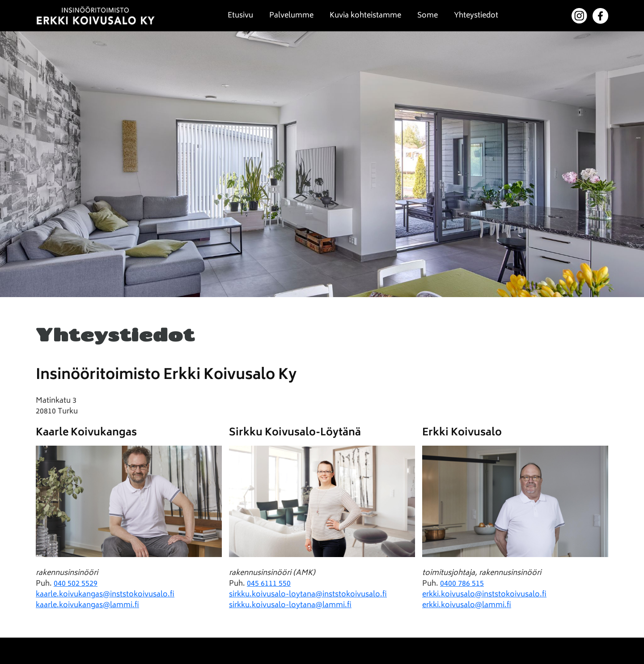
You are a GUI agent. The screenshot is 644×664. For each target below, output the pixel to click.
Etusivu (240, 16)
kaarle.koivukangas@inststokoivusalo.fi (105, 595)
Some (428, 16)
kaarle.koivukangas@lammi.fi (87, 605)
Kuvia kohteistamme (365, 16)
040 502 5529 (76, 584)
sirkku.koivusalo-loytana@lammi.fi (290, 605)
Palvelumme (291, 16)
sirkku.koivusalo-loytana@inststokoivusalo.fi (308, 595)
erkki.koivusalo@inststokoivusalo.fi (484, 595)
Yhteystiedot (476, 16)
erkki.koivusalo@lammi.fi (467, 605)
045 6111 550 (269, 584)
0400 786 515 (462, 584)
